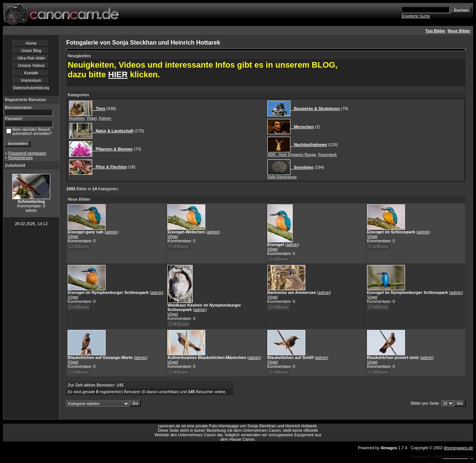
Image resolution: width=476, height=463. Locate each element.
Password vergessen (27, 153)
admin (112, 232)
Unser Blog (31, 51)
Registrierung (20, 158)
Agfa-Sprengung (282, 177)
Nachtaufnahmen (309, 145)
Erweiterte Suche (416, 16)
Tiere (99, 109)
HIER (118, 75)
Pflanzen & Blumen (112, 149)
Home (31, 43)
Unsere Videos (31, 65)
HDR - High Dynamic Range (292, 155)
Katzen (105, 118)
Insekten (77, 118)
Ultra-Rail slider (31, 58)
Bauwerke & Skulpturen (315, 109)
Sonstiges (302, 167)
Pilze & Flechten (110, 167)
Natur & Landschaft (113, 131)
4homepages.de (458, 448)
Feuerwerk (328, 155)
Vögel (92, 118)
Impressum (31, 80)
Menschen (302, 127)
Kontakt (31, 73)
